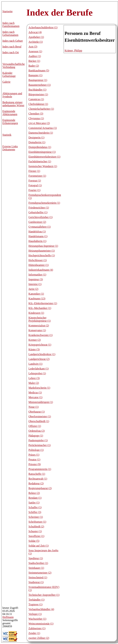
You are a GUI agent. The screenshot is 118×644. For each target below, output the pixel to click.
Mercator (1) (35, 397)
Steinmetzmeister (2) (40, 573)
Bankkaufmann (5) (39, 71)
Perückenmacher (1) (40, 445)
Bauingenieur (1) (38, 80)
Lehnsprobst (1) (37, 373)
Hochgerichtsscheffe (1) (42, 255)
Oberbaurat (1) (37, 412)
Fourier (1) (35, 190)
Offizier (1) (35, 426)
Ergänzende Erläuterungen (10, 122)
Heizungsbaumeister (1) (42, 251)
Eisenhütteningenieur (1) (42, 152)
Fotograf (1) (35, 185)
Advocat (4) (35, 32)
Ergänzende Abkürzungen (10, 113)
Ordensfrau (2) (37, 431)
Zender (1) (34, 633)
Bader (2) (34, 66)
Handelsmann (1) (38, 236)
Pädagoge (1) (36, 436)
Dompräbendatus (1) (40, 147)
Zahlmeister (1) (37, 628)
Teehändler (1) (37, 600)
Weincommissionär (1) (41, 624)
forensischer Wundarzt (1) (43, 166)
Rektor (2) (34, 493)
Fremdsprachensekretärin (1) (44, 203)
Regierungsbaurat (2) (40, 488)
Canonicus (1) (36, 99)
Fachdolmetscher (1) (40, 161)
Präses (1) (34, 455)
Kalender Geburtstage (9, 74)
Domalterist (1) (37, 142)
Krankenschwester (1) (41, 335)
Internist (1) (35, 284)
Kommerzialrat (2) (39, 326)
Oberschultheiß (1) (39, 421)
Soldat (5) (34, 541)
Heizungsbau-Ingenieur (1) (43, 246)
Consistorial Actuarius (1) (43, 128)
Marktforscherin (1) (39, 388)
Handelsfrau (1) (37, 232)
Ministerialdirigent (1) (41, 402)
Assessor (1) (35, 51)
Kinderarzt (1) (36, 313)
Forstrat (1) (35, 181)
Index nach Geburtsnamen (10, 33)
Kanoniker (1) (36, 294)
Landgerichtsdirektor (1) (42, 354)
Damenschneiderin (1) (41, 133)
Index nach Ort (11, 52)
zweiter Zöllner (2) (39, 638)
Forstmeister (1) (37, 176)
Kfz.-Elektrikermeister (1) (43, 303)
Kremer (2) (35, 340)
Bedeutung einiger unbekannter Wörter (13, 104)
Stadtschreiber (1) (38, 563)
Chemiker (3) (36, 114)
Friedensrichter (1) (39, 208)
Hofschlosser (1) (38, 260)
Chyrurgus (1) (36, 118)
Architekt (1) (36, 42)
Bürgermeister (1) (38, 94)
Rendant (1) (35, 498)
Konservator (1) (37, 330)
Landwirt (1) (35, 364)
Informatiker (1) (37, 275)
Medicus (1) (35, 393)
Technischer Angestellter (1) (44, 595)
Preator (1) (34, 459)
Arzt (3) (33, 47)
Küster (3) (34, 349)
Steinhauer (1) (36, 568)
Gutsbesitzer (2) (37, 222)
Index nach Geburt (13, 41)
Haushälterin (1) (37, 241)
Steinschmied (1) (38, 577)
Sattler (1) (34, 503)
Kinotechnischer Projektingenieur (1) (40, 319)
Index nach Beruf (12, 47)
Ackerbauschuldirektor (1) (43, 27)
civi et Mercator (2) (39, 123)
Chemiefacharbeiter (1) (41, 109)
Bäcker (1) (34, 61)
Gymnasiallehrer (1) (40, 227)
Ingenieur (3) (36, 279)
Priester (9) (35, 464)
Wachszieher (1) (37, 619)
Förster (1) (34, 171)
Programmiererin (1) (40, 469)
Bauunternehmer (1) (40, 85)
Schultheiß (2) (36, 526)
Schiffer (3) (35, 512)
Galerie (6, 82)
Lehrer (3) (34, 378)
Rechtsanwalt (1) (38, 479)
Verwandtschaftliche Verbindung (14, 66)
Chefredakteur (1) (38, 104)
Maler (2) (34, 383)
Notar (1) (34, 407)
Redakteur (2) (36, 483)
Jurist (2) (33, 289)
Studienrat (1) (36, 582)
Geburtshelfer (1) (38, 212)
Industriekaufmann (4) (41, 270)
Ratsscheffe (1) (37, 474)
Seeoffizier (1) (37, 536)
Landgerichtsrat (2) (39, 359)
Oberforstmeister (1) (40, 416)
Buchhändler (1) (37, 90)
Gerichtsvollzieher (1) (41, 217)
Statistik (7, 135)
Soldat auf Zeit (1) (39, 546)
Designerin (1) (37, 137)
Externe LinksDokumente (10, 148)
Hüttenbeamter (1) (39, 265)
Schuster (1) (35, 531)
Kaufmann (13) (37, 298)
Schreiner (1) (36, 517)
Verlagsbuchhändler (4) (41, 609)
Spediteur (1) (36, 558)
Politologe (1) (36, 450)
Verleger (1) (35, 614)
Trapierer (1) (36, 604)
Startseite (8, 11)
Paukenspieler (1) (38, 440)
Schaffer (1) (35, 507)
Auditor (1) (35, 56)
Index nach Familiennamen (11, 25)
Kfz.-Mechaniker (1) (40, 308)
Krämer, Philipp (73, 51)
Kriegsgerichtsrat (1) (40, 345)
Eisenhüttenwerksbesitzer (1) (44, 157)
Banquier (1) (35, 75)
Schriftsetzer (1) (37, 522)
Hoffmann (8, 617)
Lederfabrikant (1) (39, 369)
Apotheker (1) (36, 37)
